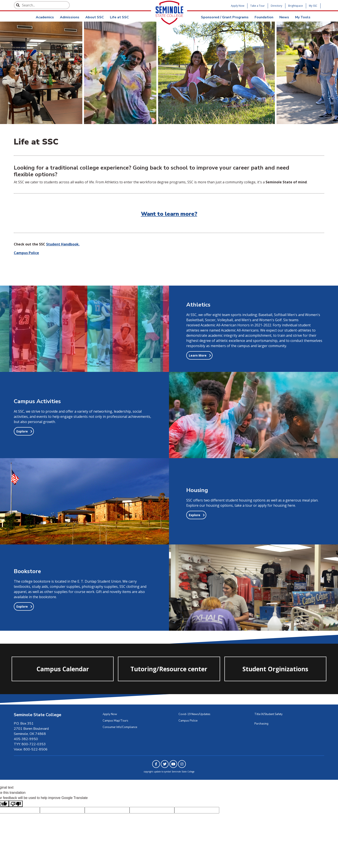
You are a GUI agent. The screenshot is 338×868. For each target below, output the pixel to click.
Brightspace (296, 6)
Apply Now (238, 6)
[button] (199, 355)
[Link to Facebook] (156, 764)
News (284, 17)
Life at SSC (119, 17)
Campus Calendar (63, 671)
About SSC (95, 17)
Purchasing (261, 724)
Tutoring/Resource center (169, 671)
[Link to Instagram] (182, 764)
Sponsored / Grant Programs (225, 17)
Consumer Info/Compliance (120, 727)
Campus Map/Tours (115, 721)
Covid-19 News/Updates (194, 714)
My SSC (313, 6)
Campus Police (188, 721)
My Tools (303, 17)
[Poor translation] (16, 804)
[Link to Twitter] (165, 764)
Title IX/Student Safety (268, 714)
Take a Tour (257, 6)
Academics (45, 17)
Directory (276, 6)
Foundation (264, 17)
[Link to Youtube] (173, 764)
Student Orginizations (275, 671)
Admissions (70, 17)
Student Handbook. (63, 244)
